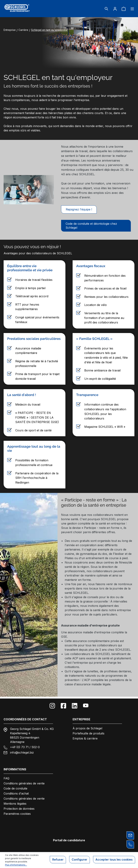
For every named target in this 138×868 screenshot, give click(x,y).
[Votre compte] (115, 9)
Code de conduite (15, 788)
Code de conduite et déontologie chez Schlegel (91, 227)
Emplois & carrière (85, 738)
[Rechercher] (106, 9)
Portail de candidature (69, 840)
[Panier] (124, 9)
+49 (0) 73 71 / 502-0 (25, 747)
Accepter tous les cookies (114, 860)
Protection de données (19, 809)
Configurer (78, 860)
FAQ (6, 778)
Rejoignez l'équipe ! (79, 210)
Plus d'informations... (16, 865)
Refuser (56, 860)
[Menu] (131, 9)
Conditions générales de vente (24, 783)
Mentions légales (15, 804)
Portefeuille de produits (88, 733)
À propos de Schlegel (87, 728)
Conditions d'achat (16, 793)
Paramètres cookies (17, 814)
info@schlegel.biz (22, 752)
